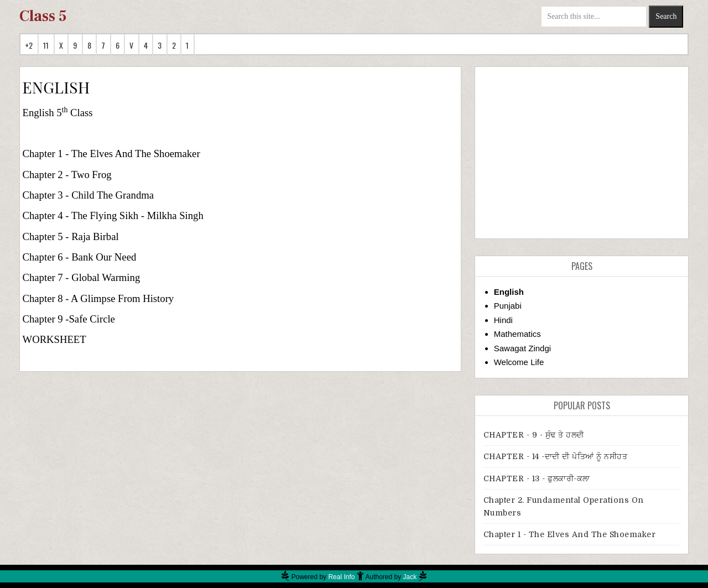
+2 (29, 45)
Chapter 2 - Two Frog (67, 175)
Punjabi (508, 306)
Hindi (503, 320)
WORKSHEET (54, 339)
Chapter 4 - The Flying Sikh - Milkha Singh (113, 215)
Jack (410, 577)
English (509, 292)
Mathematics (517, 334)
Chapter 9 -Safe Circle (69, 319)
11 (46, 45)
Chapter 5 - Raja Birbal (71, 236)
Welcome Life (519, 362)
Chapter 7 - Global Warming (82, 277)
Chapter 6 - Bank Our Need (80, 257)
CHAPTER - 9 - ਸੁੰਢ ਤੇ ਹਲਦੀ (534, 435)
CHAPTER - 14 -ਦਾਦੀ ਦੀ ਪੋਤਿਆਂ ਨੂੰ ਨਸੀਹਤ (556, 456)
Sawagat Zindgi (522, 348)
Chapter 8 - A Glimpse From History (98, 298)
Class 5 (43, 16)
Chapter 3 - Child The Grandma (88, 195)
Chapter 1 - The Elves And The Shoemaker (111, 153)
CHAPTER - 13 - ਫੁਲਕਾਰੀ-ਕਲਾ (537, 478)
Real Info (341, 577)
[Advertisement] (582, 153)
